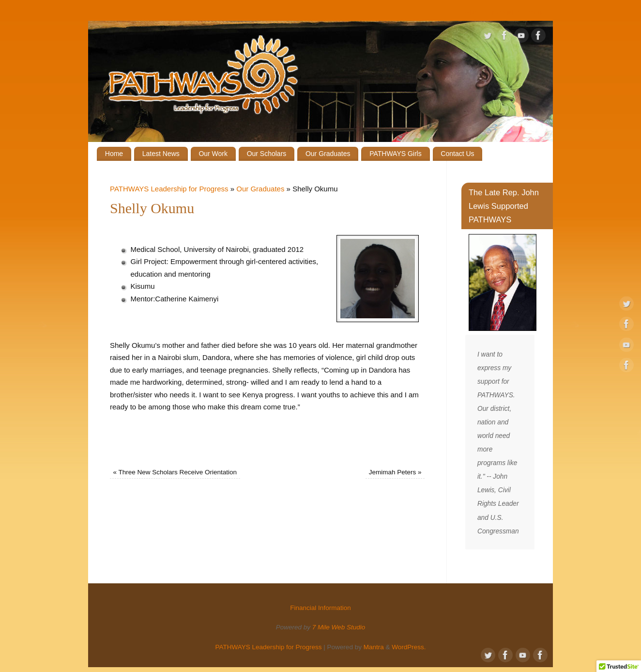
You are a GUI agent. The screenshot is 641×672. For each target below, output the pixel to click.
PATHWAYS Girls (396, 154)
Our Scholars (267, 154)
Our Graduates (328, 154)
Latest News (161, 154)
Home (114, 154)
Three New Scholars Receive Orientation (175, 472)
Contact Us (457, 154)
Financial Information (518, 12)
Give (471, 12)
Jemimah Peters (395, 472)
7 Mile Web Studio (339, 627)
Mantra (374, 647)
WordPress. (409, 647)
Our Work (213, 154)
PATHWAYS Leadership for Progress (169, 189)
